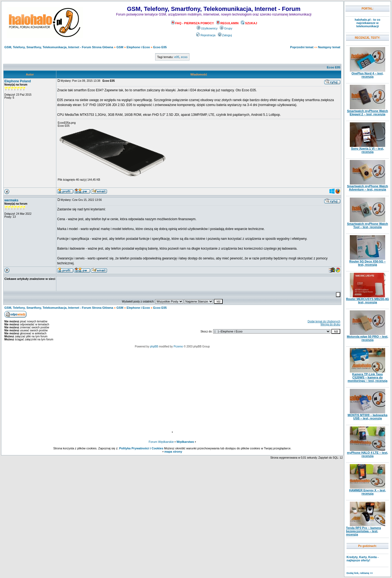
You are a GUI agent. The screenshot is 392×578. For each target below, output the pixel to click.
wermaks (11, 200)
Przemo (178, 347)
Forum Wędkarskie (161, 442)
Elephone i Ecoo (138, 47)
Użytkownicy (207, 28)
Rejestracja (206, 35)
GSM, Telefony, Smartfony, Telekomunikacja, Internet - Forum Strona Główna (59, 47)
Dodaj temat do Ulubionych (324, 321)
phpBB (154, 347)
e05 (177, 57)
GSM (120, 47)
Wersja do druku (330, 324)
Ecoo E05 (160, 47)
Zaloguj (225, 35)
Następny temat (329, 47)
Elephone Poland (18, 81)
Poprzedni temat (302, 47)
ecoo (184, 57)
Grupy (226, 28)
